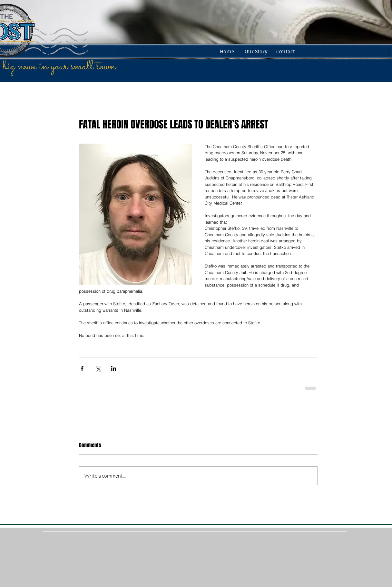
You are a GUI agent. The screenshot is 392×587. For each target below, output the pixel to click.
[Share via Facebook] (82, 368)
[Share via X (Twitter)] (98, 368)
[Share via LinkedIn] (114, 368)
